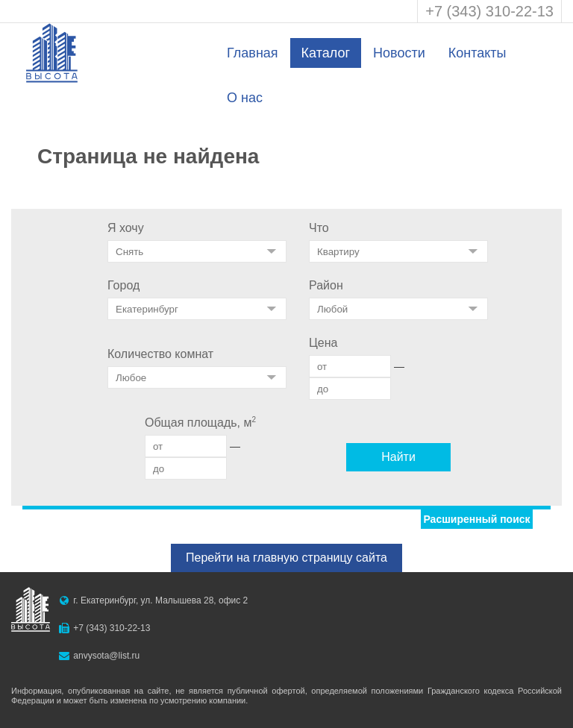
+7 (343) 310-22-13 (489, 11)
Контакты (477, 53)
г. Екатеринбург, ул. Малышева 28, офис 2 (160, 600)
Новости (399, 53)
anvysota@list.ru (106, 656)
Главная (253, 53)
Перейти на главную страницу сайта (286, 558)
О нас (245, 98)
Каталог (326, 53)
